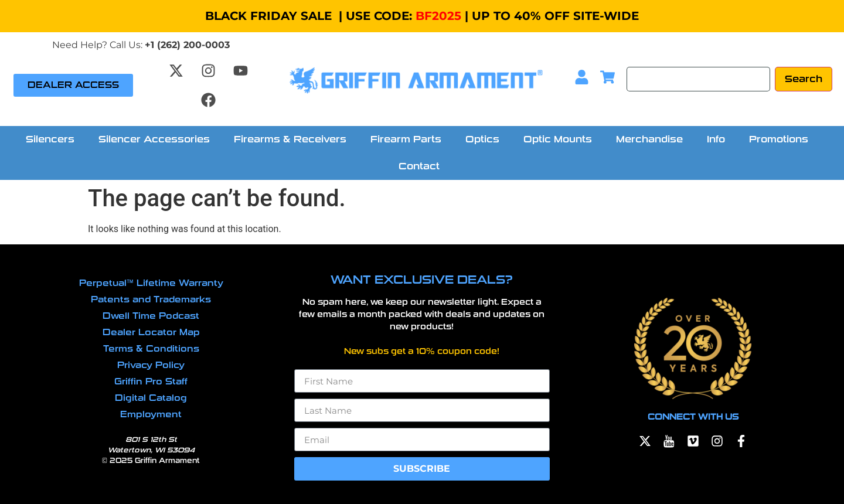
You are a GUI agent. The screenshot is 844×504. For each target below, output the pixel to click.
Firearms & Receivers (290, 139)
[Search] (698, 79)
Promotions (779, 139)
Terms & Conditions (151, 349)
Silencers (50, 139)
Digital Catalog (151, 398)
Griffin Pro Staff (151, 382)
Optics (482, 139)
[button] (53, 139)
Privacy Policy (151, 365)
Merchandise (649, 139)
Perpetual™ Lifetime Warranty (151, 283)
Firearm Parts (406, 139)
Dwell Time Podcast (151, 316)
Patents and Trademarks (151, 299)
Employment (151, 414)
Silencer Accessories (154, 139)
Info (716, 139)
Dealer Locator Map (151, 332)
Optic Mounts (558, 139)
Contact (419, 166)
